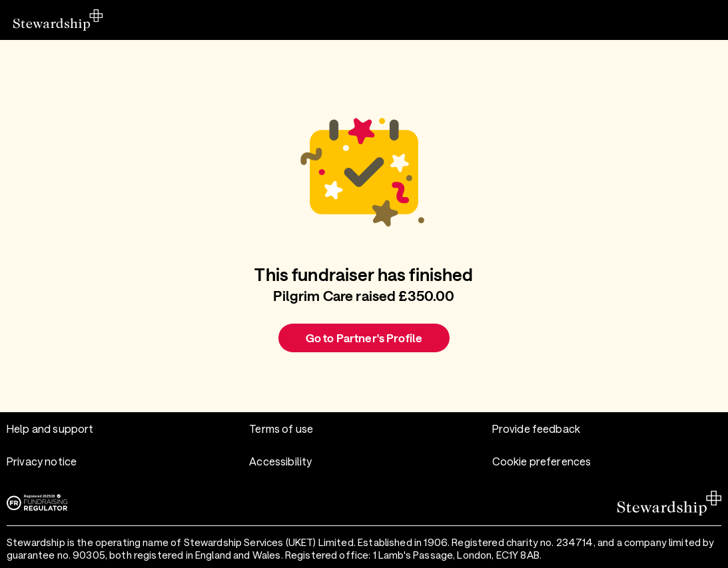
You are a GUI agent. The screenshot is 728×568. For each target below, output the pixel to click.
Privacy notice (42, 461)
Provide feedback (536, 428)
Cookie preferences (542, 461)
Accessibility (280, 461)
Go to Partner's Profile (364, 338)
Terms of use (281, 428)
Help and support (50, 428)
